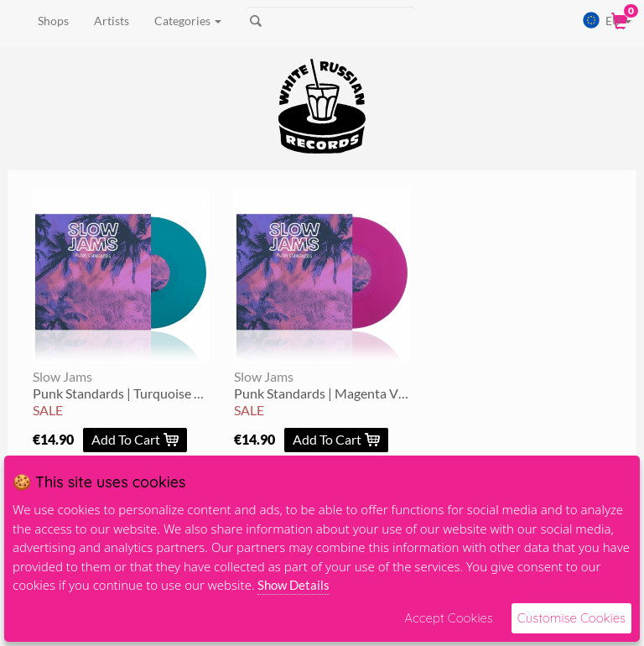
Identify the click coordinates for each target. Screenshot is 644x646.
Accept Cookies (448, 618)
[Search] (331, 21)
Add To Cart (135, 440)
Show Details (293, 585)
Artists (112, 21)
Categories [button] (188, 21)
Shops (53, 21)
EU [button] (607, 20)
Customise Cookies (571, 618)
